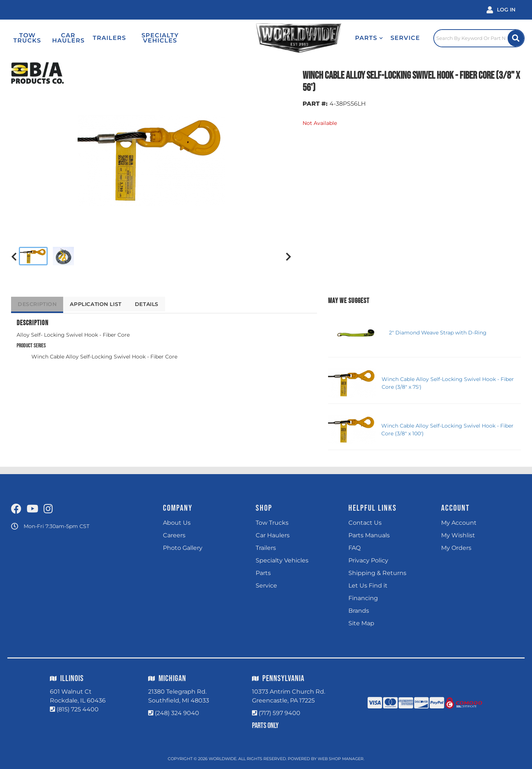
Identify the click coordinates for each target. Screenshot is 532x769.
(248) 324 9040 (177, 713)
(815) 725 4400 (78, 709)
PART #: (315, 104)
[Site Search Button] (515, 38)
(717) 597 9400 (279, 713)
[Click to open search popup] (473, 38)
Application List (101, 304)
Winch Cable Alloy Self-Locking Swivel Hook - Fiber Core (104, 357)
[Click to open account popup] (501, 10)
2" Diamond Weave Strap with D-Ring (438, 333)
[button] (351, 38)
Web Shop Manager (341, 759)
